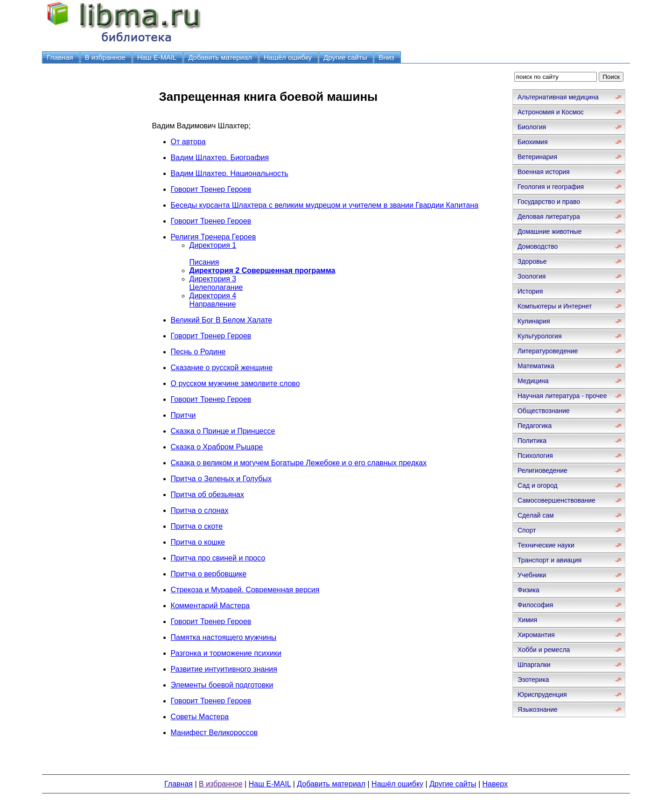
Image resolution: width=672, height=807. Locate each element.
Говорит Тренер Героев (211, 189)
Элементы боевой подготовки (222, 685)
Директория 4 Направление (213, 300)
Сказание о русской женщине (222, 368)
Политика (532, 441)
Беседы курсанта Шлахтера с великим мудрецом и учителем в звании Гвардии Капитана (325, 205)
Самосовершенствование (556, 500)
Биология (532, 127)
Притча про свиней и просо (218, 558)
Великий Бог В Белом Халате (222, 320)
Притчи (183, 415)
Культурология (540, 336)
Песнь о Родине (198, 352)
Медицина (533, 381)
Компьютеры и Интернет (555, 306)
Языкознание (538, 709)
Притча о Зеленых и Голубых (221, 479)
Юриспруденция (542, 695)
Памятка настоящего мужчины (224, 637)
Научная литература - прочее (562, 396)
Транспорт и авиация (549, 560)
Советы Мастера (200, 717)
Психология (535, 456)
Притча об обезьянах (207, 495)
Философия (535, 605)
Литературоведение (548, 351)
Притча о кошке (198, 542)
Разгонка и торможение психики (226, 653)
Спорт (527, 530)
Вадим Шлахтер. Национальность (230, 173)
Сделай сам (536, 515)
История (530, 291)
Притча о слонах (200, 510)
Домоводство (538, 246)
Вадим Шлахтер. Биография (220, 158)
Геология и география (551, 187)
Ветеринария (537, 157)
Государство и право (549, 202)
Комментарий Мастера (210, 606)
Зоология (532, 276)
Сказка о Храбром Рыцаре (217, 447)
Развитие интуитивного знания (224, 669)
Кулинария (534, 321)
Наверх (495, 784)
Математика (536, 366)
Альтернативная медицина (558, 97)
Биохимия (532, 142)
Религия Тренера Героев (213, 237)
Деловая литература (549, 217)
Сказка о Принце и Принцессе (223, 431)
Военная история (544, 172)
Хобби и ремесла (544, 650)
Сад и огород (538, 485)
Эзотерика (533, 680)
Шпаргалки (534, 665)
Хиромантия (536, 635)
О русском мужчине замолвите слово (235, 383)
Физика (528, 590)
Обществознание (544, 411)
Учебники (532, 575)
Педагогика (535, 426)
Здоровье (532, 261)
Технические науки (546, 545)
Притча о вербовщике (209, 574)
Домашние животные (549, 232)
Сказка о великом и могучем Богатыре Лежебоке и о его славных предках (299, 463)
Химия (527, 620)
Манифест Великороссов (214, 733)
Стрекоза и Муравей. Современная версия (245, 590)
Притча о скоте (197, 526)
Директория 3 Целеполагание (216, 283)
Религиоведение (542, 470)
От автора (188, 142)
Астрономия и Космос (551, 112)
